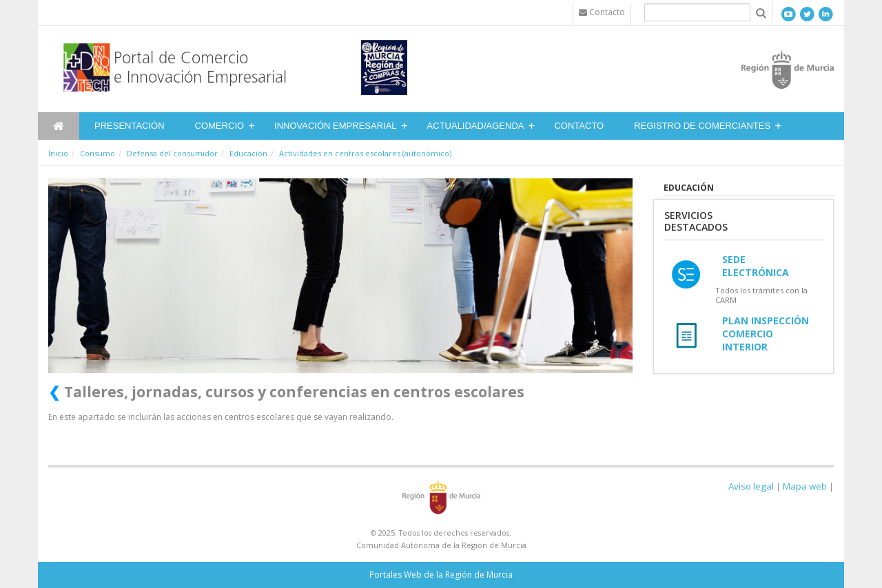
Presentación (130, 126)
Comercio (220, 126)
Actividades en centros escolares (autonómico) (365, 153)
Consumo (98, 153)
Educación (248, 153)
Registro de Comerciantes (702, 126)
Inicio (58, 153)
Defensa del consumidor (172, 153)
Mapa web (805, 486)
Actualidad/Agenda (476, 126)
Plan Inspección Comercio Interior (766, 334)
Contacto (579, 126)
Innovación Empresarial (335, 126)
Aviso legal (751, 486)
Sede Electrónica (756, 266)
